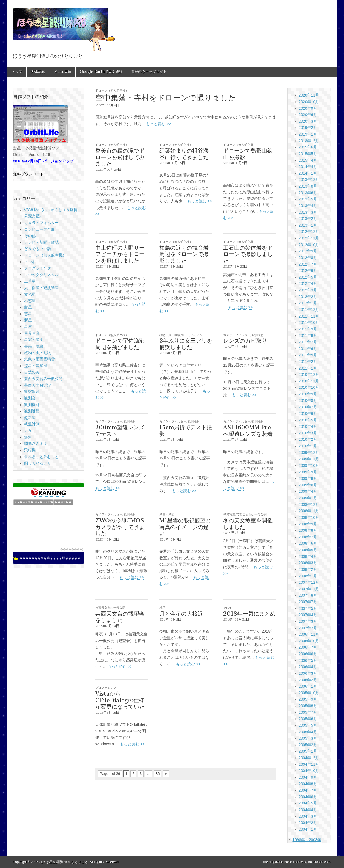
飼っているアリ (192, 335)
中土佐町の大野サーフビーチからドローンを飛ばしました (120, 254)
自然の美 (32, 372)
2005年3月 (308, 738)
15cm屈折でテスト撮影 (186, 430)
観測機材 (258, 335)
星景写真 (229, 514)
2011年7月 (308, 342)
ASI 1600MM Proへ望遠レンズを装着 (248, 430)
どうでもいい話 (38, 249)
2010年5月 (308, 420)
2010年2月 (308, 439)
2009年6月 (308, 485)
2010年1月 (308, 446)
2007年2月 (308, 628)
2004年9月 (308, 777)
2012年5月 (308, 277)
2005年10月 (309, 693)
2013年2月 (308, 219)
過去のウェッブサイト (149, 72)
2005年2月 (308, 745)
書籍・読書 (34, 346)
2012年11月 (309, 238)
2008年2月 (308, 569)
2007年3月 (308, 621)
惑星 (162, 607)
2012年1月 (308, 303)
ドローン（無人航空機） (112, 90)
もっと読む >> (158, 124)
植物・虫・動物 (170, 335)
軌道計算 (32, 424)
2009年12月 (309, 453)
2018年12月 (309, 141)
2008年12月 (309, 505)
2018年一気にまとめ (249, 614)
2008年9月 (308, 524)
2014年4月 (308, 167)
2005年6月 (308, 719)
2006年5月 (308, 660)
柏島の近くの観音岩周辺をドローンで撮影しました (184, 254)
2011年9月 (308, 329)
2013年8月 (308, 186)
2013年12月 (309, 180)
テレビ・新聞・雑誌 (41, 242)
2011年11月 (309, 316)
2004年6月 (308, 797)
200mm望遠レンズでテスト (120, 430)
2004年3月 (308, 816)
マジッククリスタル (41, 275)
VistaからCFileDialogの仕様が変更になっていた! (121, 700)
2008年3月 (308, 563)
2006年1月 (308, 686)
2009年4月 (308, 491)
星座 (28, 327)
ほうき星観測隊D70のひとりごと (64, 862)
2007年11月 (309, 589)
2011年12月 (309, 310)
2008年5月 (308, 550)
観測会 (30, 398)
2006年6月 (308, 654)
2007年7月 (308, 602)
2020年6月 (308, 115)
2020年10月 (309, 102)
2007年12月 (309, 582)
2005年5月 (308, 725)
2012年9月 (308, 251)
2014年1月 (308, 173)
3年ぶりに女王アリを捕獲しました (186, 344)
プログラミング (106, 687)
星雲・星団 (167, 514)
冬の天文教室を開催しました (248, 524)
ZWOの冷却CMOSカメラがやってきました (120, 527)
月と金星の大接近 (181, 614)
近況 (28, 431)
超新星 (30, 418)
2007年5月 (308, 608)
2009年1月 (308, 498)
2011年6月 (308, 349)
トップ (17, 72)
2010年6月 (308, 414)
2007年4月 (308, 615)
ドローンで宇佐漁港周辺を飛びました (120, 344)
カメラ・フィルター (237, 335)
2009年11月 (309, 459)
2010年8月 (308, 401)
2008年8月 (308, 530)
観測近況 (32, 411)
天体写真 (38, 72)
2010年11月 (309, 381)
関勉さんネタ (36, 443)
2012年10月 (309, 245)
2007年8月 (308, 595)
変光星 (30, 294)
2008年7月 (308, 537)
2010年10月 (309, 387)
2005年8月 (308, 706)
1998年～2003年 (307, 840)
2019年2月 (308, 128)
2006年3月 (308, 673)
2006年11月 (309, 634)
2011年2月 (308, 362)
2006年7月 (308, 647)
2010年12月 (309, 374)
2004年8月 (308, 784)
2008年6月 (308, 543)
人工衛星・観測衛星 (41, 288)
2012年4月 (308, 283)
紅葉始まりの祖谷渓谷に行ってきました (184, 154)
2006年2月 (308, 680)
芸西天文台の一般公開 (251, 514)
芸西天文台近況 (38, 385)
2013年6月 (308, 193)
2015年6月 (308, 147)
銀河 (28, 437)
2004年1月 (308, 829)
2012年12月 (309, 232)
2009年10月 (309, 465)
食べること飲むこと (41, 457)
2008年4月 (308, 556)
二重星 (30, 281)
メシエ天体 (62, 72)
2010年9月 (308, 394)
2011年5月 (308, 355)
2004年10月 (309, 771)
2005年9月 (308, 699)
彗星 (28, 307)
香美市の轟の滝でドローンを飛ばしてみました (120, 157)
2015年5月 (308, 154)
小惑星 (30, 301)
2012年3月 (308, 290)
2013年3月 (308, 212)
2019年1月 (308, 134)
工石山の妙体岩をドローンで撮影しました (248, 254)
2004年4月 (308, 810)
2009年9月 (308, 472)
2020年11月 (309, 95)
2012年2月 (308, 297)
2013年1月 (308, 225)
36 (158, 774)
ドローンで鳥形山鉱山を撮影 (248, 154)
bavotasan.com (319, 862)
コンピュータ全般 (40, 229)
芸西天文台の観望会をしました (120, 617)
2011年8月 (308, 335)
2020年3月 (308, 121)
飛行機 (30, 450)
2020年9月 (308, 108)
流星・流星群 (36, 366)
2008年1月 (308, 576)
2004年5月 (308, 803)
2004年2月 (308, 823)
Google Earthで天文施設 (101, 72)
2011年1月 (308, 368)
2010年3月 (308, 433)
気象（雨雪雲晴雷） (41, 359)
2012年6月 (308, 271)
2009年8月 (308, 478)
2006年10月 (309, 641)
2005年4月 (308, 732)
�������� (71, 549)
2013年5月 (308, 199)
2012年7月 (308, 264)
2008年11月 (309, 511)
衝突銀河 (32, 392)
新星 (28, 320)
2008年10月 (309, 517)
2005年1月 (308, 751)
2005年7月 (308, 712)
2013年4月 (308, 206)
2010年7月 (308, 407)
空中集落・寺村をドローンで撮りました (166, 98)
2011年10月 (309, 323)
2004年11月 (309, 764)
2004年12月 (309, 758)
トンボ (30, 262)
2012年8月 (308, 258)
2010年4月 (308, 426)
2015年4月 (308, 160)
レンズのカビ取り (245, 341)
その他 (228, 607)
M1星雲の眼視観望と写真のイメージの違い (185, 527)
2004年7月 (308, 790)
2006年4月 (308, 667)
